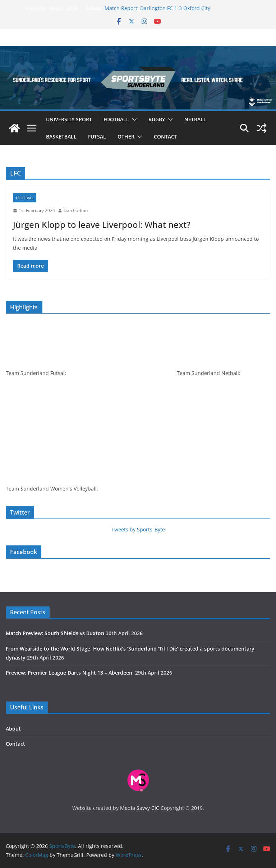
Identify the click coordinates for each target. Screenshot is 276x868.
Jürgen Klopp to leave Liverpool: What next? (102, 224)
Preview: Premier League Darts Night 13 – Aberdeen (70, 673)
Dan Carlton (76, 210)
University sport (69, 119)
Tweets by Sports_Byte (138, 529)
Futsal (97, 137)
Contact (165, 137)
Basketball (61, 137)
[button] (133, 119)
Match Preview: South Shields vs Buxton (55, 633)
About (13, 729)
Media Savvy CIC (140, 808)
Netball (195, 119)
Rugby (157, 119)
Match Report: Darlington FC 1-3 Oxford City (157, 8)
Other (126, 137)
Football (116, 119)
